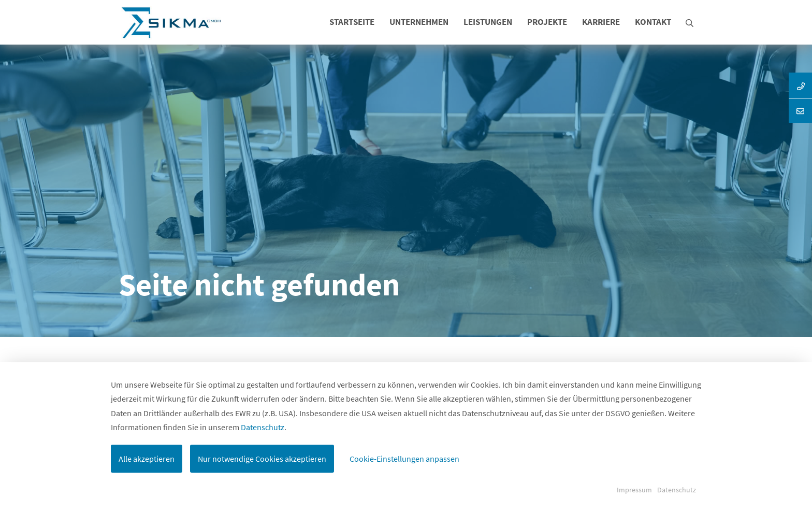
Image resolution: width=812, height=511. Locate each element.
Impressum (634, 490)
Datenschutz (263, 427)
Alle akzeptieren (147, 459)
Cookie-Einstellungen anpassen (404, 459)
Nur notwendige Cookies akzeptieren (262, 459)
